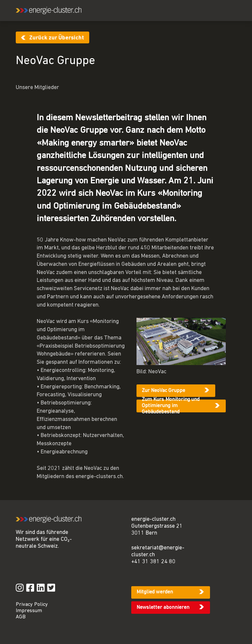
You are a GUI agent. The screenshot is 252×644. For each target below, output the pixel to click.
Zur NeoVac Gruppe (163, 391)
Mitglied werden (155, 592)
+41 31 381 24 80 (153, 562)
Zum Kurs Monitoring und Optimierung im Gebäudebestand (171, 406)
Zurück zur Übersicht (57, 38)
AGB (21, 617)
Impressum (29, 611)
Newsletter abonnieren (163, 608)
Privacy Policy (32, 605)
